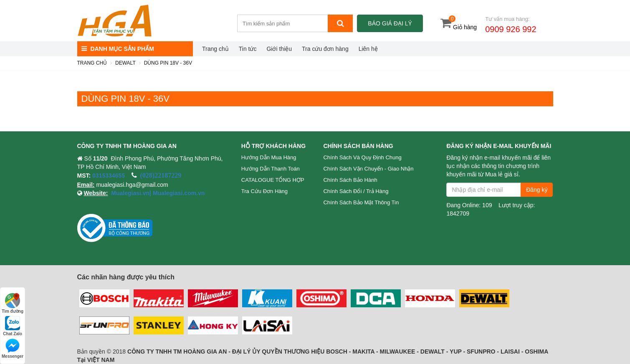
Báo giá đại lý (390, 23)
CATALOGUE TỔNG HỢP (273, 180)
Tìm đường (13, 303)
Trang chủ (215, 49)
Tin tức (248, 49)
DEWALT (125, 63)
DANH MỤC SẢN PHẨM (118, 49)
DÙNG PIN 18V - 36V (168, 63)
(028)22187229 (161, 175)
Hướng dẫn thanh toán (271, 169)
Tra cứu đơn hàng (325, 49)
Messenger (13, 348)
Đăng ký (537, 190)
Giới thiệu (279, 49)
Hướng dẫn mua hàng (269, 157)
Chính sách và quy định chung (362, 157)
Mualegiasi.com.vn (178, 193)
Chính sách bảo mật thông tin (361, 202)
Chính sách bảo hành (350, 180)
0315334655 (109, 176)
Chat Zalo (13, 326)
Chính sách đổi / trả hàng (356, 191)
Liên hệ (368, 49)
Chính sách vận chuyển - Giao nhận (368, 169)
